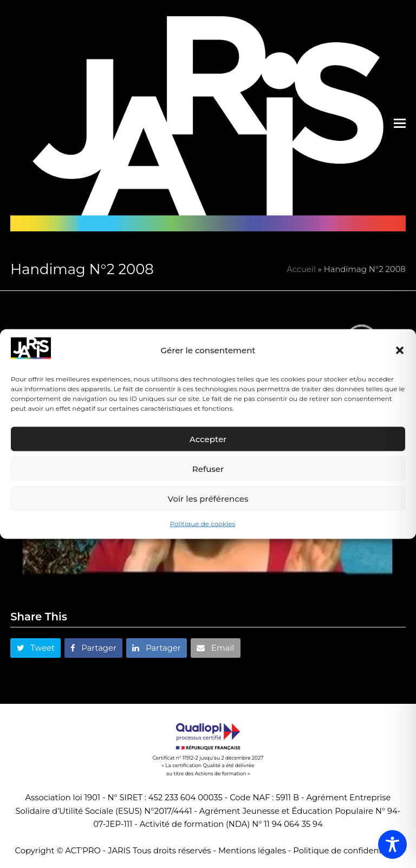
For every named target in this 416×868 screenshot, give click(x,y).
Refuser (208, 469)
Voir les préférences (208, 499)
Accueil (301, 269)
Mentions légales (252, 851)
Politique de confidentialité (347, 851)
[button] (400, 351)
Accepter (208, 439)
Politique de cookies (203, 524)
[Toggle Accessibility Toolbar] (392, 844)
